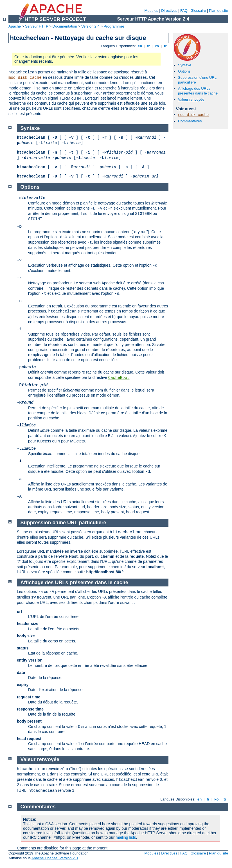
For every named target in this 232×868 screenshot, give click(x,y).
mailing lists (126, 837)
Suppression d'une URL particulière (63, 523)
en (140, 46)
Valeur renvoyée (191, 99)
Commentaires (190, 121)
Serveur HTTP (37, 26)
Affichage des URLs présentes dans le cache (198, 91)
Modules (151, 11)
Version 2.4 (90, 26)
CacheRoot (119, 378)
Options (184, 71)
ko (157, 46)
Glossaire (198, 11)
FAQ (184, 11)
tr (165, 46)
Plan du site (219, 11)
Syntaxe (185, 65)
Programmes (114, 26)
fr (148, 46)
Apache (15, 26)
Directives (169, 11)
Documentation (65, 26)
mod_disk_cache (25, 78)
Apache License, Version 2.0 (55, 858)
